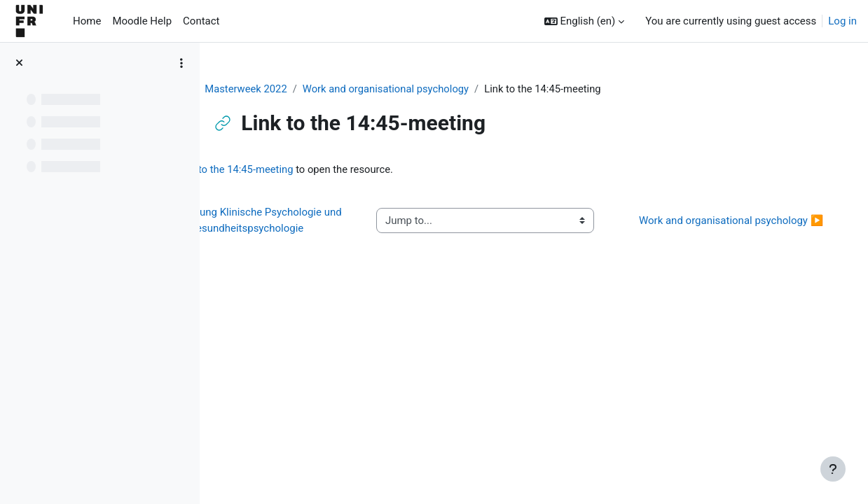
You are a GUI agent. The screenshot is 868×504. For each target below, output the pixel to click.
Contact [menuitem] (201, 21)
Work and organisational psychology (426, 89)
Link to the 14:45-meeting (326, 170)
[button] (585, 21)
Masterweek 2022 (284, 89)
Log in (842, 21)
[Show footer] (833, 469)
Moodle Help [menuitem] (142, 21)
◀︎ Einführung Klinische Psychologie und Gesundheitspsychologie (319, 229)
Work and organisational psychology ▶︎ (728, 229)
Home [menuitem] (87, 21)
